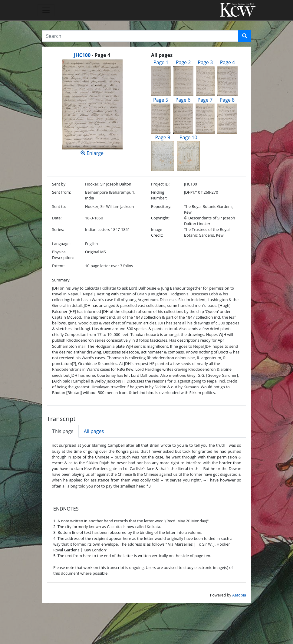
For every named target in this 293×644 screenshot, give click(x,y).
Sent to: (59, 206)
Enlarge (92, 108)
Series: (58, 229)
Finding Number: (159, 195)
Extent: (58, 266)
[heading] (92, 55)
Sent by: (59, 184)
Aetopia (239, 595)
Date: (57, 218)
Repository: (161, 206)
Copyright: (160, 218)
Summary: (61, 280)
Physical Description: (63, 255)
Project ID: (160, 184)
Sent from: (61, 192)
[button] (245, 36)
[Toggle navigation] (46, 10)
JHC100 (82, 55)
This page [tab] (63, 431)
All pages (94, 431)
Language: (61, 244)
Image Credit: (157, 232)
